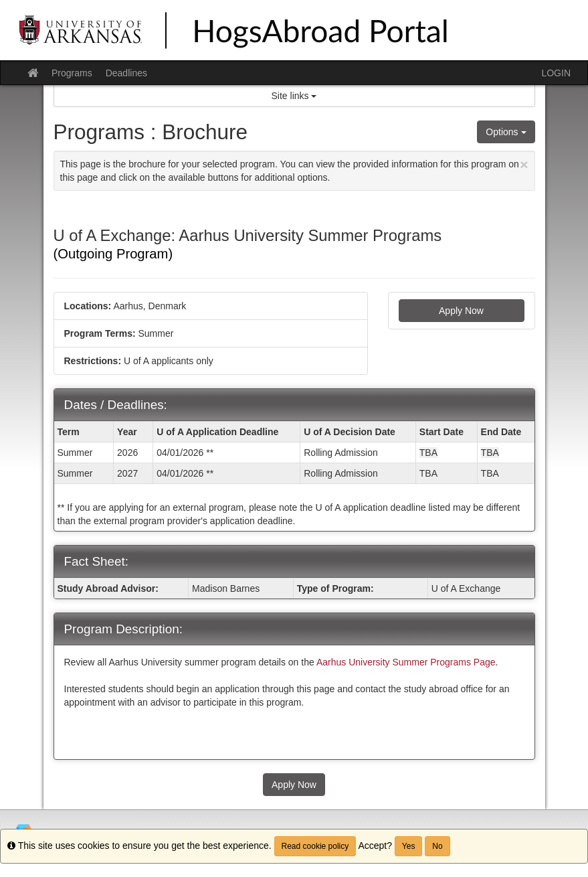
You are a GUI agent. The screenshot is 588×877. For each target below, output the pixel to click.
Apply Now (461, 311)
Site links (294, 96)
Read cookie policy (315, 846)
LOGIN (556, 73)
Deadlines (126, 73)
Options (506, 132)
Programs (72, 73)
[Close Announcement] (524, 164)
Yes (409, 846)
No (437, 846)
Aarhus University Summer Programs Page (406, 662)
